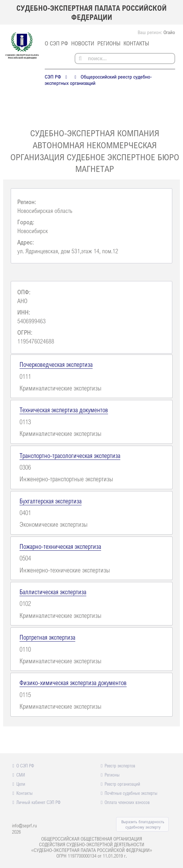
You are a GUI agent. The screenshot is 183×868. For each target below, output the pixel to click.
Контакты (136, 43)
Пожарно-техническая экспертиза (60, 546)
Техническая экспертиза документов (64, 410)
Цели (21, 784)
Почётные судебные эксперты (131, 793)
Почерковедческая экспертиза (56, 364)
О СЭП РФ (56, 43)
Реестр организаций (122, 784)
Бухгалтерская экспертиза (51, 501)
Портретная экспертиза (47, 637)
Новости (83, 43)
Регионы (109, 43)
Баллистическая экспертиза (53, 592)
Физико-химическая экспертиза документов (73, 683)
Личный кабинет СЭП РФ (38, 802)
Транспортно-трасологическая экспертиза (70, 455)
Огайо (169, 32)
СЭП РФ (53, 77)
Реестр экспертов (120, 765)
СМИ (21, 775)
